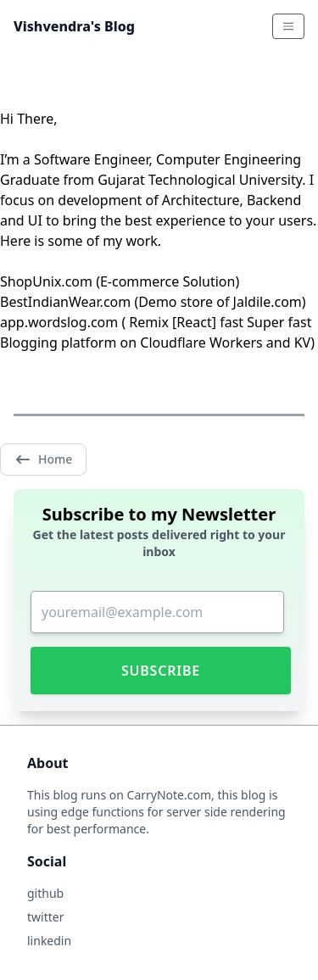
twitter (45, 917)
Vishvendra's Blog (74, 26)
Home (43, 459)
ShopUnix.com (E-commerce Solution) (120, 281)
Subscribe (161, 671)
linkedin (49, 941)
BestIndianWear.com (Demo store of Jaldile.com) (153, 302)
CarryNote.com (170, 795)
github (45, 893)
